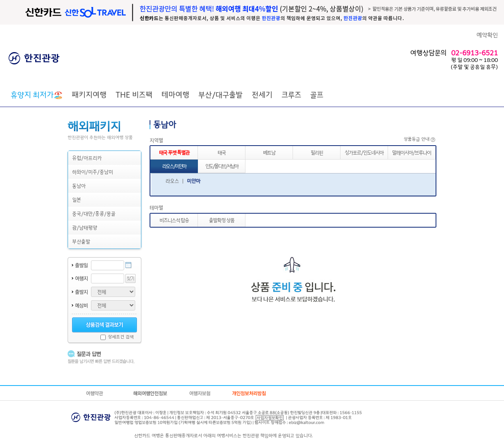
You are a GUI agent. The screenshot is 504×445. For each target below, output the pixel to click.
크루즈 (291, 94)
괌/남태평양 (85, 227)
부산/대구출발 (220, 94)
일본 (77, 200)
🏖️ (37, 94)
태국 (222, 152)
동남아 (79, 186)
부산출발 (81, 241)
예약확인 (487, 35)
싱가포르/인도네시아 (364, 152)
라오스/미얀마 (174, 166)
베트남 (269, 152)
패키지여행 (89, 94)
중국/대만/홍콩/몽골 (94, 213)
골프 (317, 94)
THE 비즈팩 (134, 94)
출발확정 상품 (222, 220)
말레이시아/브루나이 (412, 152)
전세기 (262, 94)
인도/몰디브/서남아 (222, 166)
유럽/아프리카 (87, 158)
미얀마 (194, 181)
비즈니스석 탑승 (174, 220)
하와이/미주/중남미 (93, 172)
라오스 (172, 181)
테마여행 (175, 94)
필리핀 (317, 152)
